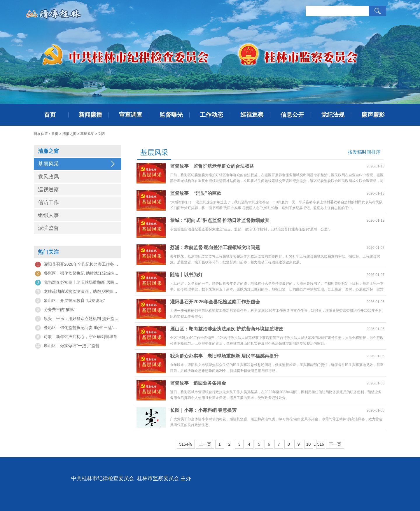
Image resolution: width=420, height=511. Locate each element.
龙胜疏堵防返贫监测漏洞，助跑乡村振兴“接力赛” (78, 292)
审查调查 (131, 115)
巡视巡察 (252, 115)
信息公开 (292, 115)
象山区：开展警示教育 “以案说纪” (70, 301)
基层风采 (87, 134)
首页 (50, 115)
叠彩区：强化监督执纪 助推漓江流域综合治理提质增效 (78, 274)
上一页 (205, 444)
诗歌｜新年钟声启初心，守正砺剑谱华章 (76, 337)
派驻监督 (48, 228)
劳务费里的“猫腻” (55, 310)
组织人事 (48, 215)
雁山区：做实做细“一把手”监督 (67, 346)
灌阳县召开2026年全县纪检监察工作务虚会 (78, 265)
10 (309, 444)
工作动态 (211, 115)
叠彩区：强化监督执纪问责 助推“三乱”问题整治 (78, 328)
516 (321, 444)
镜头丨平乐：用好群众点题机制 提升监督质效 (78, 319)
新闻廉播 (90, 115)
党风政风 (48, 177)
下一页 (335, 444)
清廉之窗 (69, 134)
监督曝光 (171, 115)
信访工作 (48, 202)
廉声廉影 (373, 115)
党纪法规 (333, 115)
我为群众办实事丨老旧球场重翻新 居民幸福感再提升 (78, 283)
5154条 (186, 444)
